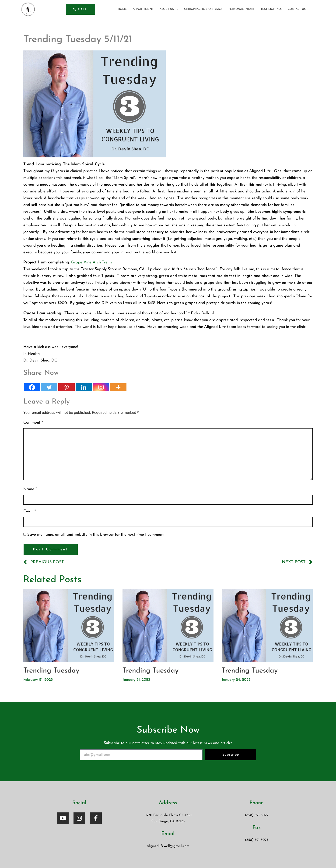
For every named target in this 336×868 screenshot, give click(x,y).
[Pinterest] (66, 387)
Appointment (143, 9)
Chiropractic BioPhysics (203, 9)
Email (30, 511)
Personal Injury (241, 9)
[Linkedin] (84, 387)
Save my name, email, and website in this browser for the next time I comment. (96, 535)
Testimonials (271, 9)
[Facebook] (32, 387)
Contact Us (297, 9)
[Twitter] (49, 387)
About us (169, 9)
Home (122, 9)
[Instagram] (101, 387)
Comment (33, 423)
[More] (118, 387)
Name (30, 489)
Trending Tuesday (51, 671)
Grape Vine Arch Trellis (92, 262)
